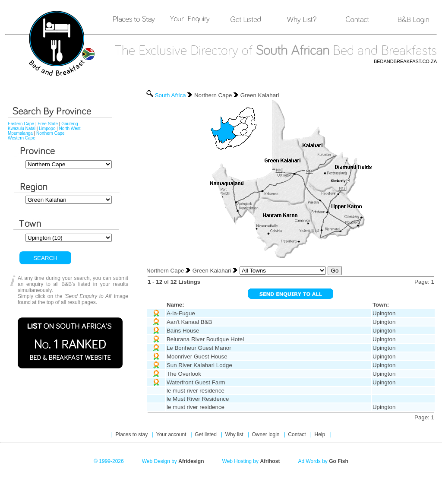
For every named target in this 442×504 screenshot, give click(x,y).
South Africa (170, 95)
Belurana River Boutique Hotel (205, 339)
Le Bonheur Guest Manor (199, 348)
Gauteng (69, 124)
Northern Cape (51, 133)
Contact (298, 434)
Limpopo (47, 128)
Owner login (266, 434)
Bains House (183, 331)
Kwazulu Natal (22, 128)
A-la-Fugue (181, 313)
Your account (172, 434)
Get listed (206, 434)
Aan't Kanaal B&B (189, 322)
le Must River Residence (198, 399)
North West (70, 128)
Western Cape (22, 138)
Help (320, 434)
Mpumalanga (20, 133)
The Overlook (184, 374)
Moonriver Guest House (197, 357)
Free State (48, 124)
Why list (235, 434)
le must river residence (196, 391)
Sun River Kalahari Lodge (199, 365)
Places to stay (133, 434)
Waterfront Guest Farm (196, 382)
